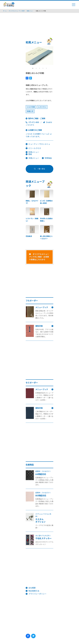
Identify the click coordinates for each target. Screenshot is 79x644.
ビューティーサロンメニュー (38, 145)
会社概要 (32, 588)
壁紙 (30, 154)
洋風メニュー (34, 158)
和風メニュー (34, 152)
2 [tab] (36, 68)
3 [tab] (40, 68)
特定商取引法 (34, 591)
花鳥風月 (29, 236)
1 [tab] (33, 68)
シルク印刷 (31, 107)
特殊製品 (48, 158)
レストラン (42, 107)
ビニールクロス (35, 148)
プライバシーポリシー (37, 594)
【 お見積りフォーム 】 (41, 134)
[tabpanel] (40, 56)
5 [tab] (46, 68)
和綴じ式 (30, 111)
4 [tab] (43, 68)
